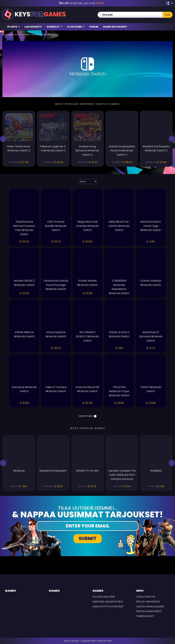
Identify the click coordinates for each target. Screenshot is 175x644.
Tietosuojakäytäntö (149, 611)
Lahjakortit (33, 27)
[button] (3, 139)
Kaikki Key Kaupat (115, 27)
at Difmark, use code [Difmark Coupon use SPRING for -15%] (82, 3)
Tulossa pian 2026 (104, 597)
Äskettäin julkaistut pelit (108, 602)
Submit (88, 538)
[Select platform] (88, 181)
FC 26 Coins (76, 27)
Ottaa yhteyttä (146, 597)
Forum (94, 27)
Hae (168, 15)
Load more (88, 416)
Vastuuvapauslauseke (150, 606)
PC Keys (14, 27)
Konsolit (55, 27)
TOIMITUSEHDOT (145, 616)
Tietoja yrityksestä (148, 602)
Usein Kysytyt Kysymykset (108, 606)
